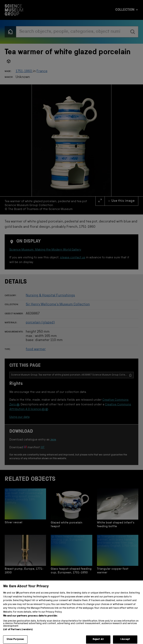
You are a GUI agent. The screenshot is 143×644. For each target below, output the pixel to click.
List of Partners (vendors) (18, 633)
